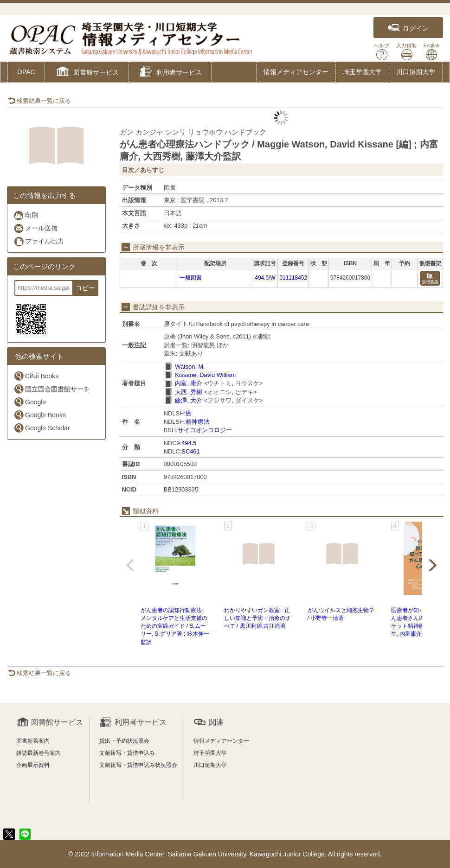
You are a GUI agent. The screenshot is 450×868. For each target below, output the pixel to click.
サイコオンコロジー (205, 430)
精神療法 (198, 422)
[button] (87, 73)
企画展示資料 (33, 765)
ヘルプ (382, 52)
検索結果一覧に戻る (39, 101)
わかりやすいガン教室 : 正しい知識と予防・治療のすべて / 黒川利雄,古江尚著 (257, 618)
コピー (85, 288)
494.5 (189, 443)
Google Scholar (42, 428)
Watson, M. (190, 367)
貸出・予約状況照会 (124, 741)
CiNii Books (36, 376)
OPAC (26, 72)
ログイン (408, 28)
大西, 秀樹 (189, 392)
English (431, 52)
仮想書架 (430, 279)
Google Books (40, 415)
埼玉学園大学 (362, 72)
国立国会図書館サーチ (52, 389)
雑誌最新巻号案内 (39, 753)
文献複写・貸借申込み (127, 753)
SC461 (190, 451)
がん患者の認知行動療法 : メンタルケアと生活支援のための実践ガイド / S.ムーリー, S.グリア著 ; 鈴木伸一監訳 (175, 626)
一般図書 (191, 278)
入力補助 (406, 52)
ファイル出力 (39, 241)
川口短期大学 (416, 72)
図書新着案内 (33, 741)
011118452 (293, 278)
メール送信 (35, 228)
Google (30, 402)
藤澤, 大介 (189, 400)
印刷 (26, 215)
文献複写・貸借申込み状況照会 (138, 765)
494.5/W (265, 278)
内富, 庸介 (189, 383)
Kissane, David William (205, 375)
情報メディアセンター (296, 72)
